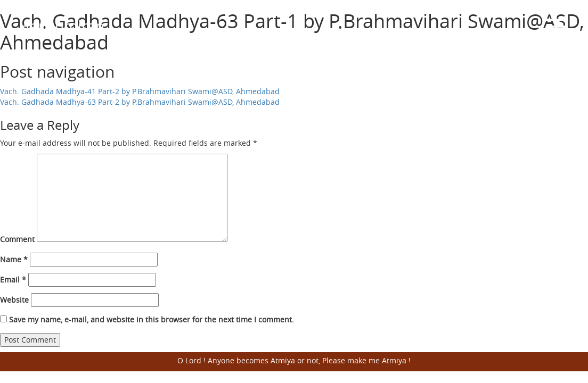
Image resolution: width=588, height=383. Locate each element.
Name (14, 259)
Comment (17, 239)
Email (13, 280)
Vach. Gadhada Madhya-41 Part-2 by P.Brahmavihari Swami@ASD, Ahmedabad (140, 91)
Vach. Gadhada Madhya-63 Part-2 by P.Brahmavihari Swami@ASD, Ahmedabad (140, 102)
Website (14, 300)
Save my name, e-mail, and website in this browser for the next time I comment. (152, 319)
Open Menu (556, 27)
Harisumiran (62, 26)
